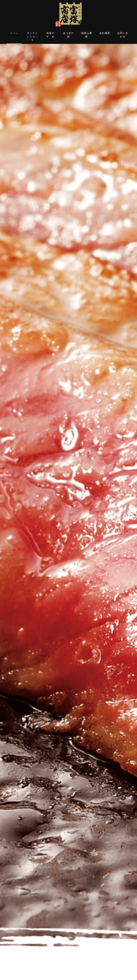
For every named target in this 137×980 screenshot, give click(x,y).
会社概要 (105, 33)
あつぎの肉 (68, 35)
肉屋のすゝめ (50, 35)
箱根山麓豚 (87, 35)
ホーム (14, 33)
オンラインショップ (32, 37)
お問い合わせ (123, 35)
